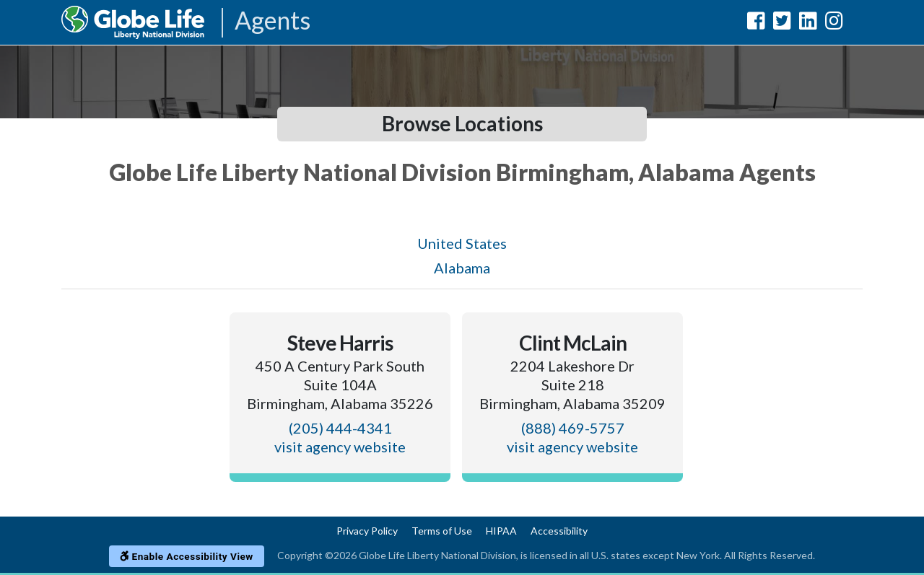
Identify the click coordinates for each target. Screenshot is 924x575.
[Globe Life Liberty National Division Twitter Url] (782, 23)
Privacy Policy (367, 531)
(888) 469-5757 (573, 428)
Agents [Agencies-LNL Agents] (273, 21)
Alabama (462, 268)
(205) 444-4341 (340, 428)
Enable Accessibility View (187, 556)
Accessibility (559, 531)
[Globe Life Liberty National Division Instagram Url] (834, 23)
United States (462, 243)
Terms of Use (442, 531)
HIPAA (501, 531)
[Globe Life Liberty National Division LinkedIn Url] (808, 23)
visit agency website (340, 447)
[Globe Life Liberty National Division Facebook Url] (756, 23)
